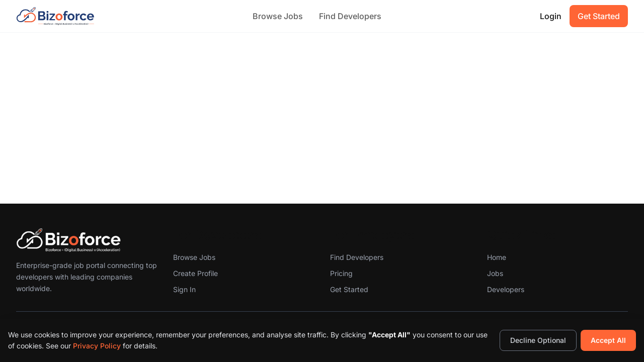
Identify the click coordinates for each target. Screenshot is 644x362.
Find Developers (350, 16)
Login (551, 16)
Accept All (608, 340)
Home (497, 257)
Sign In (184, 289)
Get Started (599, 16)
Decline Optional (538, 340)
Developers (506, 289)
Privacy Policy (97, 346)
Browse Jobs (278, 16)
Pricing (341, 273)
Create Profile (195, 273)
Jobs (495, 273)
